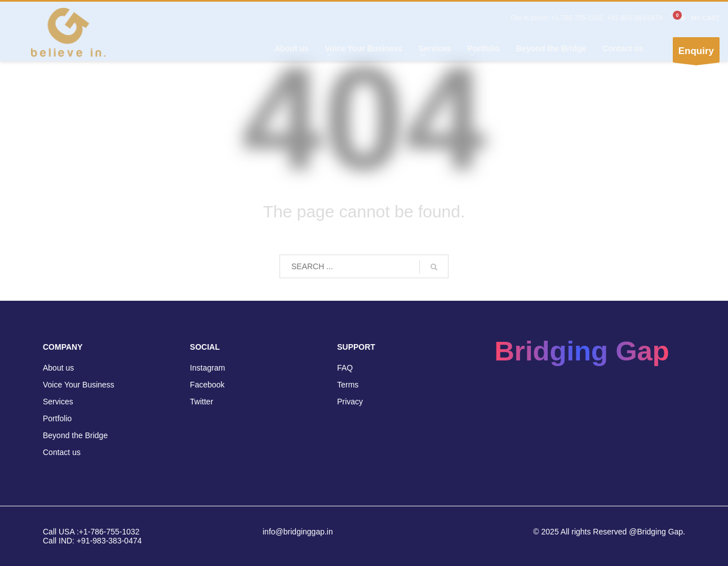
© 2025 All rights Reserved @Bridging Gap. (609, 532)
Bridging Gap (581, 351)
